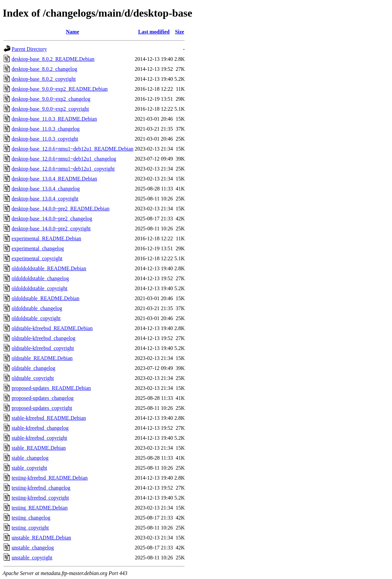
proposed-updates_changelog (43, 398)
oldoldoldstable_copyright (40, 288)
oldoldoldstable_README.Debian (49, 268)
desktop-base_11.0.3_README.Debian (54, 119)
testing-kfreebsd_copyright (40, 498)
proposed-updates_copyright (42, 408)
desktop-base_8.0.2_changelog (44, 69)
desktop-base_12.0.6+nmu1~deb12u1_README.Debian (73, 149)
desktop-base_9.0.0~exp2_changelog (51, 99)
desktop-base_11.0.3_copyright (45, 139)
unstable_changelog (33, 548)
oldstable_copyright (33, 378)
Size (180, 32)
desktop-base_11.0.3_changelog (46, 129)
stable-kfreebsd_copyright (39, 438)
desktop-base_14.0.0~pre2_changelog (52, 219)
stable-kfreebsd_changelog (40, 428)
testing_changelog (31, 518)
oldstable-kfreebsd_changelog (44, 338)
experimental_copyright (37, 258)
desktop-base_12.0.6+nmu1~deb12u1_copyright (63, 169)
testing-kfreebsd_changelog (41, 488)
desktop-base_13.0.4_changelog (46, 189)
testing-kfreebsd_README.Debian (50, 478)
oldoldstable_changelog (37, 308)
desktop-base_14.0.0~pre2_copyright (51, 229)
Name (72, 32)
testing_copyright (30, 528)
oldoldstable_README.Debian (46, 298)
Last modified (154, 32)
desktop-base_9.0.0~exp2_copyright (50, 109)
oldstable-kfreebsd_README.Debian (52, 328)
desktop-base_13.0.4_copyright (45, 199)
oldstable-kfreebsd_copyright (43, 348)
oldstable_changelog (34, 368)
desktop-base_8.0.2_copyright (44, 79)
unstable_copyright (32, 558)
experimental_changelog (38, 248)
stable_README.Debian (39, 448)
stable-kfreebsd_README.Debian (49, 418)
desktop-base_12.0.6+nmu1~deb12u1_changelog (64, 159)
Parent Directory (29, 49)
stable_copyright (29, 468)
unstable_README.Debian (41, 538)
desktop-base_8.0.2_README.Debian (53, 59)
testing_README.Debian (40, 508)
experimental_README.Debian (46, 238)
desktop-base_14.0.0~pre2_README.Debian (60, 209)
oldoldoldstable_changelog (40, 278)
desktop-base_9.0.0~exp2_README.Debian (60, 89)
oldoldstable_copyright (36, 318)
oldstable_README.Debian (42, 358)
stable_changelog (30, 458)
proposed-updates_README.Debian (51, 388)
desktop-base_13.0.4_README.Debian (54, 179)
